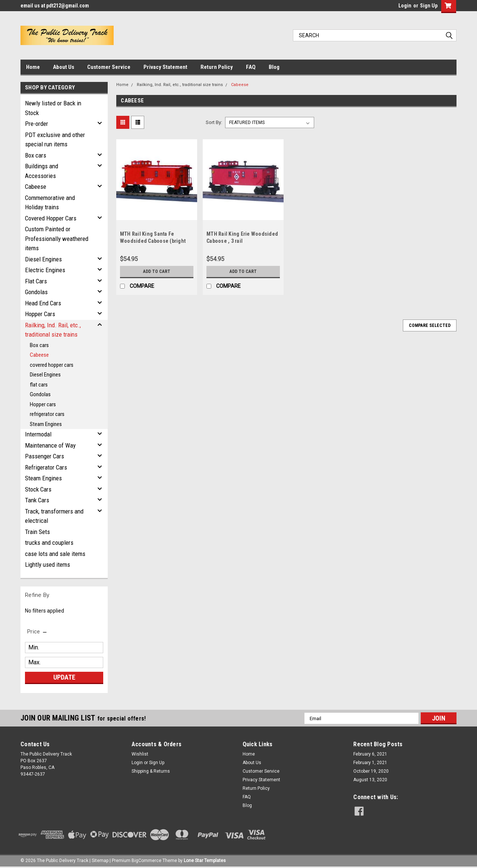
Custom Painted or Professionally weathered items (57, 239)
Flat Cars (36, 281)
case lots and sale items (55, 554)
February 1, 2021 (370, 763)
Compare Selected (430, 325)
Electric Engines (45, 270)
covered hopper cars (52, 365)
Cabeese (36, 187)
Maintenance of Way (50, 445)
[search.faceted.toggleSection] (37, 632)
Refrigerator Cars (46, 467)
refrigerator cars (47, 414)
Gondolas (36, 292)
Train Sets (37, 532)
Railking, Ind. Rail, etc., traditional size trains (53, 330)
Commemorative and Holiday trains (50, 203)
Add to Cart (157, 271)
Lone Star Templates (205, 861)
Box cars (36, 155)
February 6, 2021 (370, 754)
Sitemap (100, 861)
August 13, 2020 (370, 780)
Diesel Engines (43, 259)
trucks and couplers (49, 543)
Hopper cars (43, 404)
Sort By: (214, 122)
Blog (274, 67)
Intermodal (38, 434)
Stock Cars (38, 489)
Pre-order (37, 124)
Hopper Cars (40, 314)
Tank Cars (37, 500)
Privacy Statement (165, 67)
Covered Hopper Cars (51, 218)
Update (64, 677)
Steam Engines (46, 424)
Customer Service (109, 67)
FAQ (251, 67)
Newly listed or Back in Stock (53, 108)
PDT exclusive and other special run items (55, 140)
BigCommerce (146, 861)
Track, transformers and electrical (54, 516)
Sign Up (429, 6)
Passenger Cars (45, 456)
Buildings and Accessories (42, 171)
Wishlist (140, 754)
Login (405, 6)
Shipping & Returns (151, 771)
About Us (64, 67)
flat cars (39, 385)
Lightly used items (48, 565)
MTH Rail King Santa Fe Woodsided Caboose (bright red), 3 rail (153, 241)
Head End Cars (43, 303)
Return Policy (217, 67)
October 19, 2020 (371, 771)
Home (33, 67)
